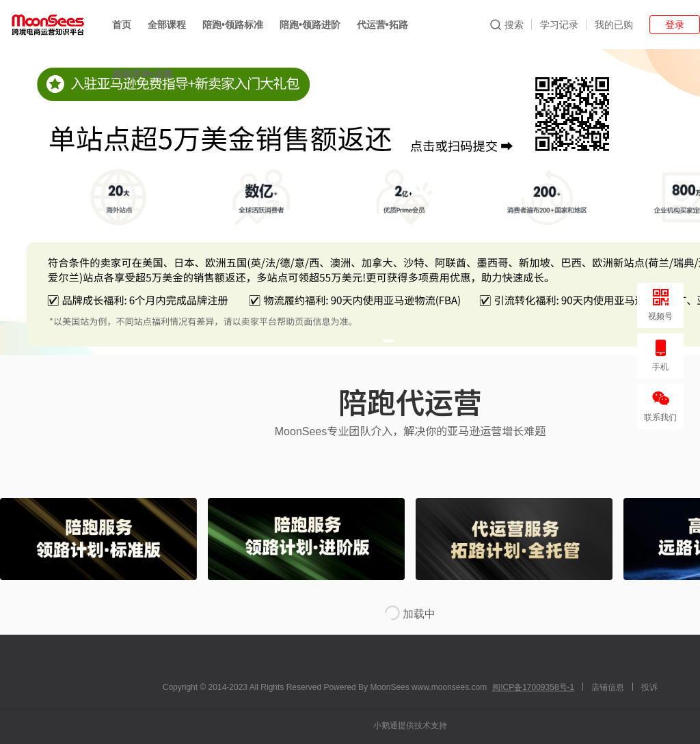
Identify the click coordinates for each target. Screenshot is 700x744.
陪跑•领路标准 (233, 25)
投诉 (649, 687)
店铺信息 (608, 687)
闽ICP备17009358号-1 (533, 687)
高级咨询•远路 (143, 74)
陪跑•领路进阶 (310, 25)
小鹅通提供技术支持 (410, 726)
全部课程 (167, 25)
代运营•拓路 (382, 25)
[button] (388, 341)
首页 (122, 25)
